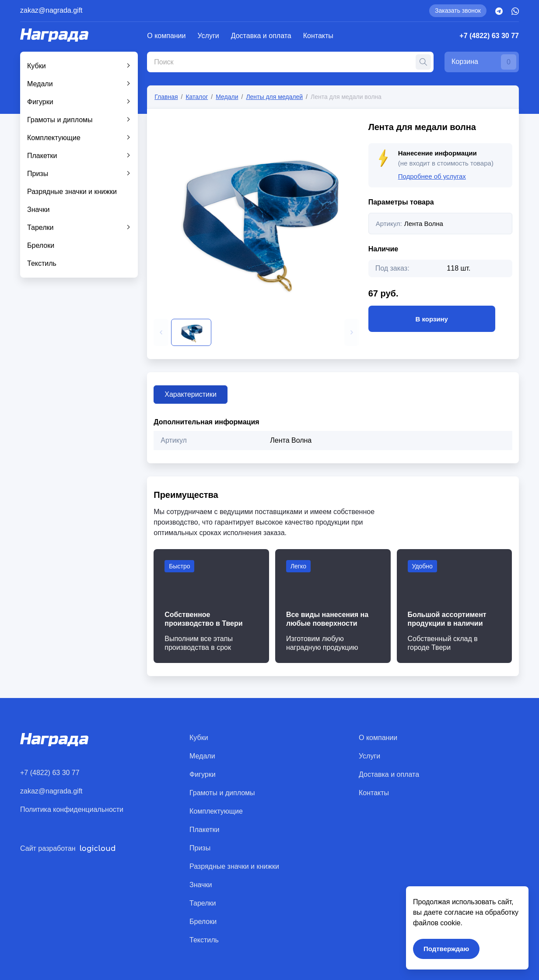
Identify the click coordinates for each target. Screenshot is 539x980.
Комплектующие (54, 138)
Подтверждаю (446, 949)
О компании (166, 36)
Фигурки (40, 102)
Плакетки (42, 156)
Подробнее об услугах (432, 176)
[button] (161, 332)
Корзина (484, 62)
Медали (40, 84)
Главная (166, 97)
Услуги (208, 36)
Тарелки (40, 227)
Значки (38, 210)
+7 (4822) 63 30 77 (489, 36)
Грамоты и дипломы (60, 120)
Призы (38, 174)
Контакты (318, 36)
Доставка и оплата (261, 36)
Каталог (197, 97)
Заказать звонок (458, 11)
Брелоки (41, 245)
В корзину (432, 319)
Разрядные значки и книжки (72, 192)
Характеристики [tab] (191, 394)
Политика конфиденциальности (72, 809)
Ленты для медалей (274, 97)
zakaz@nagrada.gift (51, 10)
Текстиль (42, 263)
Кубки (37, 66)
